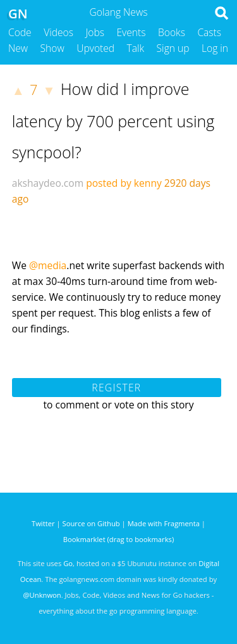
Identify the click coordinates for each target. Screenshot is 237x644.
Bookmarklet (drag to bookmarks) (118, 539)
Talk (136, 48)
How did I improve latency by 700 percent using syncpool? (113, 120)
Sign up (173, 48)
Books (172, 32)
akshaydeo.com (48, 183)
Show (52, 48)
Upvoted (95, 48)
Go (68, 563)
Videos (58, 32)
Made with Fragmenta (164, 523)
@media (48, 265)
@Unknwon (42, 595)
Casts (209, 32)
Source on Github (91, 523)
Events (131, 32)
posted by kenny (124, 183)
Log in (215, 48)
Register (116, 388)
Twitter (43, 523)
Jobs (95, 32)
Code (20, 32)
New (18, 48)
